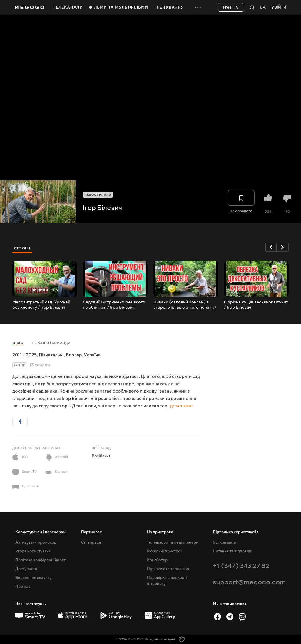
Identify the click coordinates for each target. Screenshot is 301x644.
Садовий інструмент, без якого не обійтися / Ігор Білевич (114, 305)
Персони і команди (51, 343)
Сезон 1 (22, 248)
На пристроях (160, 532)
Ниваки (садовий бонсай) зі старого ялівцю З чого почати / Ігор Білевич (185, 305)
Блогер (74, 355)
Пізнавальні (51, 355)
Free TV (231, 7)
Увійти (279, 8)
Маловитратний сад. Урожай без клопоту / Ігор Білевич (41, 305)
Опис (18, 343)
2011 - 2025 (25, 355)
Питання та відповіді (232, 551)
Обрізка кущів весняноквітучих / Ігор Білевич (256, 305)
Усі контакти (225, 542)
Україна (92, 355)
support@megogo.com (249, 582)
